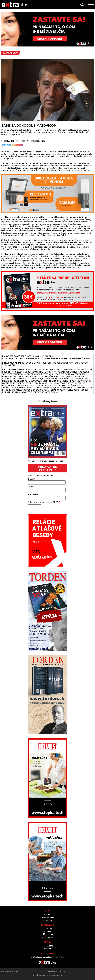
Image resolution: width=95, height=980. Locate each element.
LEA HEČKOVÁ (12, 141)
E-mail (31, 479)
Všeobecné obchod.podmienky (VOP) (48, 957)
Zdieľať (6, 145)
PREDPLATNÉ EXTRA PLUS (48, 468)
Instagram (48, 937)
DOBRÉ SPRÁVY (10, 53)
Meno (30, 487)
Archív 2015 (48, 946)
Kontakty (48, 920)
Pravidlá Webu (48, 917)
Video (48, 932)
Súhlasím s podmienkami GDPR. (45, 502)
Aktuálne (48, 929)
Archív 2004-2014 (48, 949)
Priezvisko (33, 494)
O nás (48, 914)
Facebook (50, 934)
